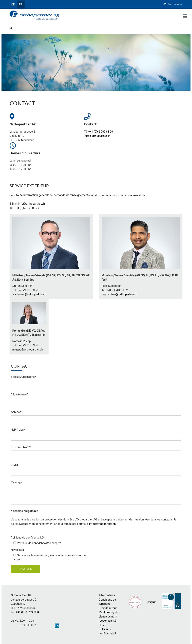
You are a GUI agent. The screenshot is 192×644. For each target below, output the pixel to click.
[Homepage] (79, 16)
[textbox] (96, 204)
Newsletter (18, 550)
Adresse (17, 412)
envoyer (25, 569)
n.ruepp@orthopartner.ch (28, 350)
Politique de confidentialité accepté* (39, 543)
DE (13, 5)
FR (21, 5)
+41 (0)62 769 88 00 (101, 132)
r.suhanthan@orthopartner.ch (120, 294)
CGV (102, 625)
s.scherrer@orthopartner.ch (29, 294)
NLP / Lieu (18, 430)
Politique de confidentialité (28, 538)
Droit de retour (108, 608)
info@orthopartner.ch (97, 136)
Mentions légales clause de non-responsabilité (110, 616)
